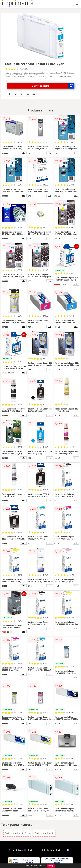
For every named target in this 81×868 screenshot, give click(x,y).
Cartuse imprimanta (44, 833)
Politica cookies (64, 850)
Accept (51, 866)
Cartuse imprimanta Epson (18, 833)
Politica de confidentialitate (41, 850)
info (23, 153)
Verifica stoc (53, 86)
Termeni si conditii (18, 850)
